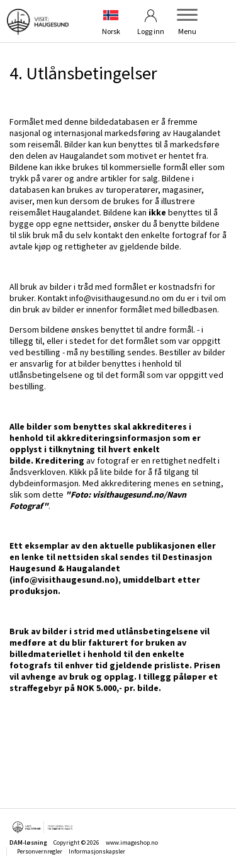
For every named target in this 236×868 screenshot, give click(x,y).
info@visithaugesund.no (115, 298)
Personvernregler (40, 851)
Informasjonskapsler (97, 851)
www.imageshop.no (132, 842)
